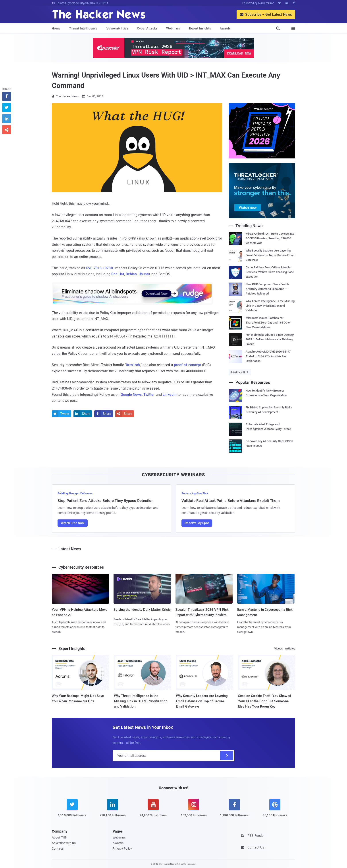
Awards (225, 28)
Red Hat (118, 274)
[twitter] (72, 811)
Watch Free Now (73, 523)
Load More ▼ (240, 372)
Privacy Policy (122, 848)
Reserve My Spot (197, 523)
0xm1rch (133, 365)
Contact (57, 848)
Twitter (149, 395)
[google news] (275, 809)
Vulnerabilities (117, 28)
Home (56, 28)
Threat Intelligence (83, 28)
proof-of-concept (188, 365)
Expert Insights (200, 28)
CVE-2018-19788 (99, 268)
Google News (131, 395)
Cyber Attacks (147, 28)
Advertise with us (64, 843)
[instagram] (194, 811)
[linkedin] (113, 811)
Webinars (173, 28)
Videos (279, 649)
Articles (290, 649)
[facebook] (234, 811)
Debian (131, 274)
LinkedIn (170, 395)
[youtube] (153, 811)
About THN (60, 837)
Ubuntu (144, 274)
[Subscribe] (227, 756)
